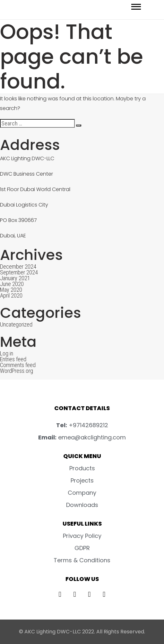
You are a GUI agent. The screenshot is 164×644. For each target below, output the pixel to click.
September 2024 (19, 272)
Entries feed (13, 359)
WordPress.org (17, 371)
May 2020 (11, 290)
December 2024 (18, 267)
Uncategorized (16, 324)
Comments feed (18, 365)
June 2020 (12, 284)
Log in (7, 353)
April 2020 (11, 295)
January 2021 (15, 278)
